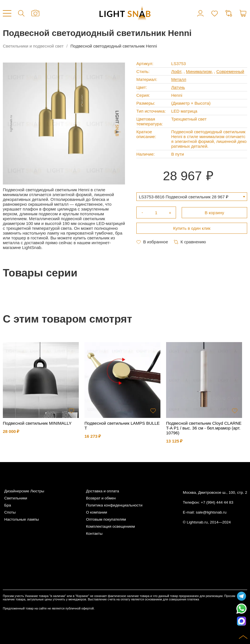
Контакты (94, 534)
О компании (96, 512)
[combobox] (192, 197)
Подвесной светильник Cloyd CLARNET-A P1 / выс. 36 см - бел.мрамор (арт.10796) (204, 428)
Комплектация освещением (110, 526)
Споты (10, 512)
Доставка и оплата (102, 491)
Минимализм (199, 71)
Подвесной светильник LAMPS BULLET (122, 426)
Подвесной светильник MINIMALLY (37, 423)
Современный (230, 71)
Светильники (16, 498)
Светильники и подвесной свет (33, 46)
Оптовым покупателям (106, 519)
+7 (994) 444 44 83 (217, 502)
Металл (179, 79)
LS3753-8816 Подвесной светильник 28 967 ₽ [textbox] (184, 197)
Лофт (176, 71)
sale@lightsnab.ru (211, 512)
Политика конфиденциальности (114, 505)
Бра (8, 505)
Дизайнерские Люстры (24, 491)
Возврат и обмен (101, 498)
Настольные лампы (22, 519)
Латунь (178, 87)
